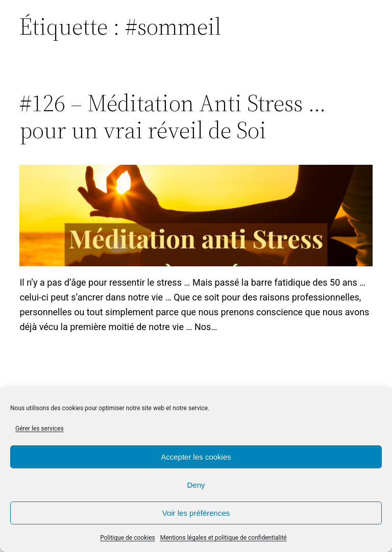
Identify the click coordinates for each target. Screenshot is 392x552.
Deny (196, 485)
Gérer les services (40, 429)
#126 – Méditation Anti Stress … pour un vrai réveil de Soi (173, 116)
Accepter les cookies (196, 457)
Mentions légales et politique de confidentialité (224, 538)
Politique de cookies (127, 538)
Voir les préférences (196, 513)
